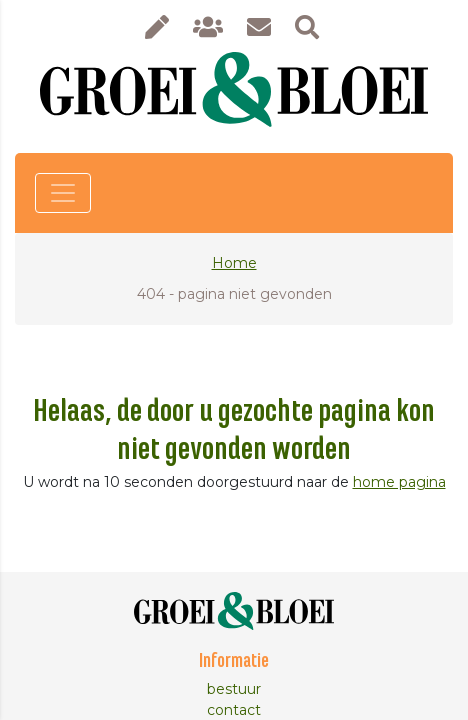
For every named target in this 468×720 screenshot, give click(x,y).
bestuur (234, 689)
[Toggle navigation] (63, 193)
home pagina (399, 482)
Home (234, 263)
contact (234, 710)
